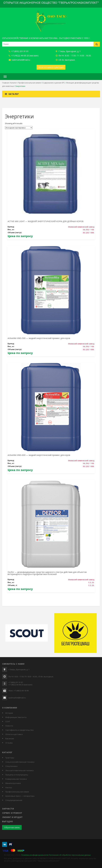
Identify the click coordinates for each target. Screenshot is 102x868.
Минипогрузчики (13, 783)
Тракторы (10, 758)
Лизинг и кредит (12, 817)
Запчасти (8, 809)
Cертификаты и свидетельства (19, 730)
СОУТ (8, 721)
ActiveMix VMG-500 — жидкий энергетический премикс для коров (39, 338)
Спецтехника (11, 766)
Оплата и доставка (14, 734)
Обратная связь (12, 827)
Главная (6, 83)
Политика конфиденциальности (35, 855)
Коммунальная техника (16, 779)
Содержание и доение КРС (54, 83)
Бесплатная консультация (51, 67)
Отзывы (9, 743)
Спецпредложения (14, 800)
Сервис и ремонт (12, 813)
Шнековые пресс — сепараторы (20, 796)
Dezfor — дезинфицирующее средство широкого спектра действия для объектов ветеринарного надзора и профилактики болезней (47, 573)
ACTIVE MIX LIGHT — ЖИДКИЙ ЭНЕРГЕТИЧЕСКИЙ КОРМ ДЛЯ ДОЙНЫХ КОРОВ (46, 221)
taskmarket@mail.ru (19, 60)
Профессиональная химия (30, 83)
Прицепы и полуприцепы (17, 775)
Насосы (9, 787)
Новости (9, 726)
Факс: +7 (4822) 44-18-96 (19, 691)
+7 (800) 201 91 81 (19, 51)
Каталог (14, 83)
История (9, 713)
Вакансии (10, 739)
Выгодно (8, 821)
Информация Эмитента (16, 717)
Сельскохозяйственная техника (20, 762)
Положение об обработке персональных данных (70, 855)
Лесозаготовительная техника (19, 770)
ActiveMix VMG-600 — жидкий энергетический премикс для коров (39, 455)
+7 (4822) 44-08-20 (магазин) (24, 56)
